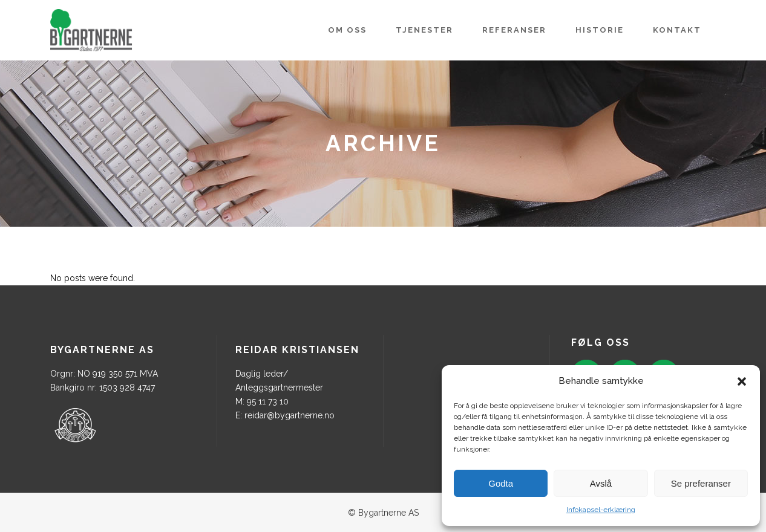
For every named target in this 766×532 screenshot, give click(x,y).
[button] (742, 381)
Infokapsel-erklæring (601, 510)
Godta (501, 483)
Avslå (601, 483)
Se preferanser (701, 483)
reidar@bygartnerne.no (290, 415)
